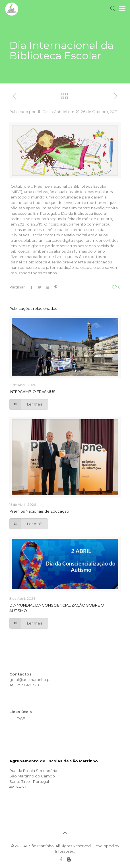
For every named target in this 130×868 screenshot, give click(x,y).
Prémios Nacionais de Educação (39, 511)
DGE (21, 718)
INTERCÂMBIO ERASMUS (32, 392)
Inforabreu (65, 851)
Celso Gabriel (55, 112)
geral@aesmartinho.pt (30, 679)
